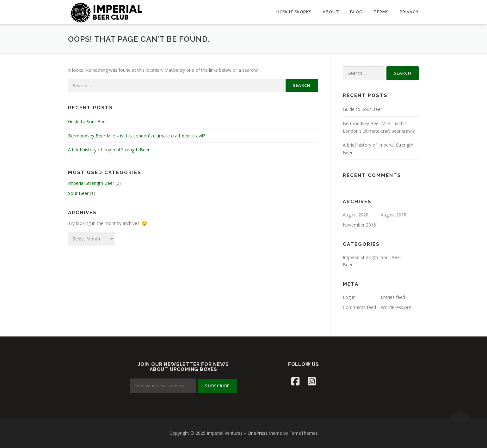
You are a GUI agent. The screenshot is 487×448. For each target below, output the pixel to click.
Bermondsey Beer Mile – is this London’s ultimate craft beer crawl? (136, 136)
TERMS (381, 12)
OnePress (258, 433)
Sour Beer (78, 193)
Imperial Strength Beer (91, 183)
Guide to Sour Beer (88, 121)
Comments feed (359, 307)
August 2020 (356, 215)
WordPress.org (396, 307)
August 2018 (394, 215)
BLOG (356, 12)
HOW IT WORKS (294, 12)
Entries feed (393, 297)
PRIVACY (409, 12)
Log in (349, 297)
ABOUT (331, 12)
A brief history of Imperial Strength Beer (109, 150)
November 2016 (359, 225)
